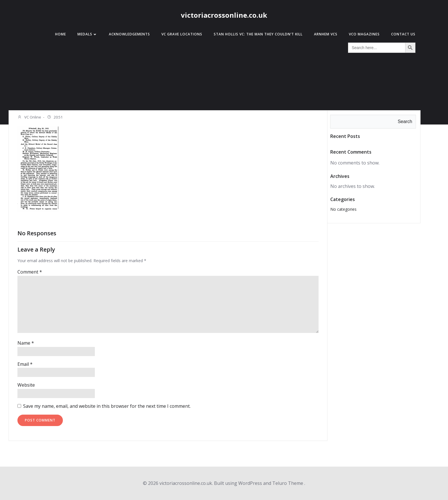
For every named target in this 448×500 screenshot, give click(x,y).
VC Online (29, 118)
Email (25, 364)
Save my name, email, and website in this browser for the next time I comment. (107, 406)
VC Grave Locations (182, 34)
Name (26, 343)
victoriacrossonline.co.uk (224, 15)
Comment (30, 272)
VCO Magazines (364, 34)
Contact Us (403, 34)
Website (26, 385)
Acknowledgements (129, 34)
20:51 (55, 118)
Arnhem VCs (326, 34)
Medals (87, 34)
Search (405, 122)
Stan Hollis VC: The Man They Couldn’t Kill (258, 34)
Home (61, 34)
